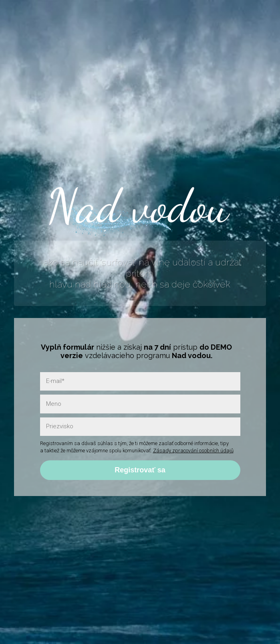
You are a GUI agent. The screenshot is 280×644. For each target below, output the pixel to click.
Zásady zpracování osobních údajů (193, 451)
